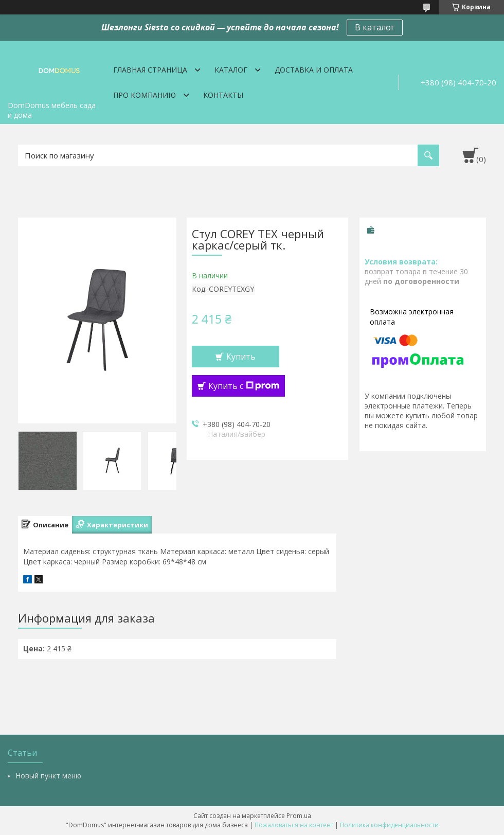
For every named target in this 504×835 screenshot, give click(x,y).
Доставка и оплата (314, 70)
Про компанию (145, 95)
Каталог (231, 70)
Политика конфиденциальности (389, 825)
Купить (241, 357)
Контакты (223, 95)
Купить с (244, 386)
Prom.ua (299, 816)
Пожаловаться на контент (294, 825)
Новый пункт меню (48, 776)
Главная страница (150, 70)
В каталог (375, 27)
